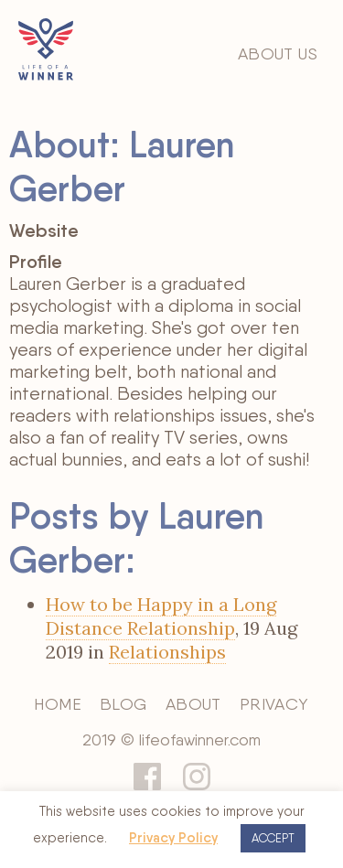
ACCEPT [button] (273, 838)
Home (58, 704)
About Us (278, 54)
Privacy (274, 704)
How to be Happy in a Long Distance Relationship (161, 616)
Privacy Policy (173, 837)
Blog (123, 704)
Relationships (167, 652)
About (193, 704)
